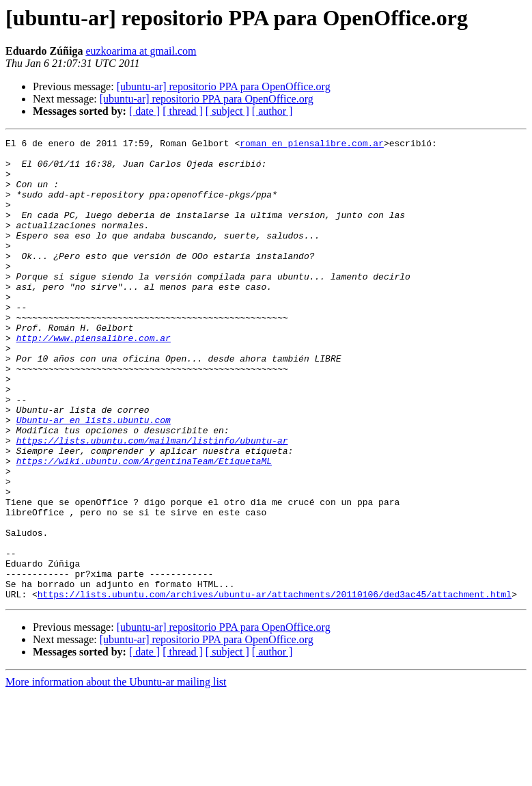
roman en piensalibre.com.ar (312, 145)
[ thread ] (183, 111)
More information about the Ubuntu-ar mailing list (116, 774)
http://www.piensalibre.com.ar (94, 379)
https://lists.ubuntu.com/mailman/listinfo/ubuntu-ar (152, 502)
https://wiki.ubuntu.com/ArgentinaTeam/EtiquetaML (144, 526)
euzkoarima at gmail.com (141, 51)
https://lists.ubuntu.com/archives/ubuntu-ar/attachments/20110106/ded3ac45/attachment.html (275, 686)
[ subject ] (227, 111)
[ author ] (272, 111)
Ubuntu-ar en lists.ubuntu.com (94, 477)
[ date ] (144, 111)
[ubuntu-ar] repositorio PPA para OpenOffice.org (224, 86)
